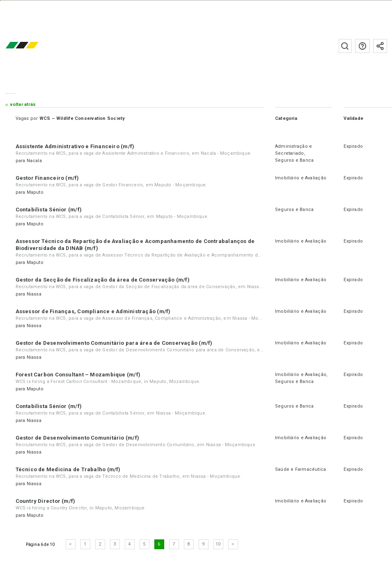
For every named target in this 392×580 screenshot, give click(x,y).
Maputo (35, 192)
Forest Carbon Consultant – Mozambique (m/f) (78, 375)
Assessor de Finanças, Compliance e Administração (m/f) (93, 311)
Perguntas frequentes (362, 46)
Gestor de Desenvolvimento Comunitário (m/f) (77, 438)
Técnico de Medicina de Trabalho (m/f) (68, 469)
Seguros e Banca (294, 160)
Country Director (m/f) (46, 501)
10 (218, 544)
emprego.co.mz (34, 46)
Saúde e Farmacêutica (300, 469)
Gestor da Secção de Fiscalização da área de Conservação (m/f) (103, 280)
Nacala (34, 161)
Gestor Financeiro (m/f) (47, 178)
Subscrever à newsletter (380, 46)
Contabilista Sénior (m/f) (49, 210)
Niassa (34, 294)
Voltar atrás (23, 104)
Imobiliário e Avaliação (301, 178)
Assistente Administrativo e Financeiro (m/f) (75, 146)
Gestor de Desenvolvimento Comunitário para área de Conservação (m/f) (114, 343)
